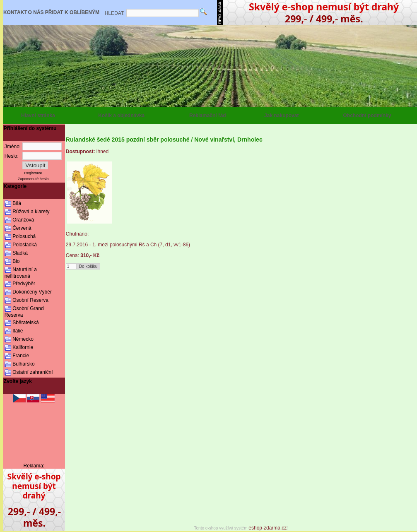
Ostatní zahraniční (33, 372)
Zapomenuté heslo (33, 179)
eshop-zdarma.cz (268, 528)
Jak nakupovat (281, 116)
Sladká (20, 253)
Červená (22, 228)
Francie (21, 356)
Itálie (18, 331)
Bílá (17, 203)
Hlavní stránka (38, 116)
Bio (16, 261)
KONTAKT (15, 12)
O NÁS (36, 12)
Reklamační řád (208, 116)
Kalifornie (23, 347)
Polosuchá (24, 236)
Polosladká (25, 245)
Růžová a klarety (31, 212)
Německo (23, 339)
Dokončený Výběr (32, 292)
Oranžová (23, 220)
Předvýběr (24, 284)
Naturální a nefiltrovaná (21, 273)
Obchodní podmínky (367, 116)
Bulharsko (23, 364)
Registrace (33, 173)
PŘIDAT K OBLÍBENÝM (72, 12)
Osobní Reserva (30, 300)
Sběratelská (25, 323)
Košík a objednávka (121, 116)
